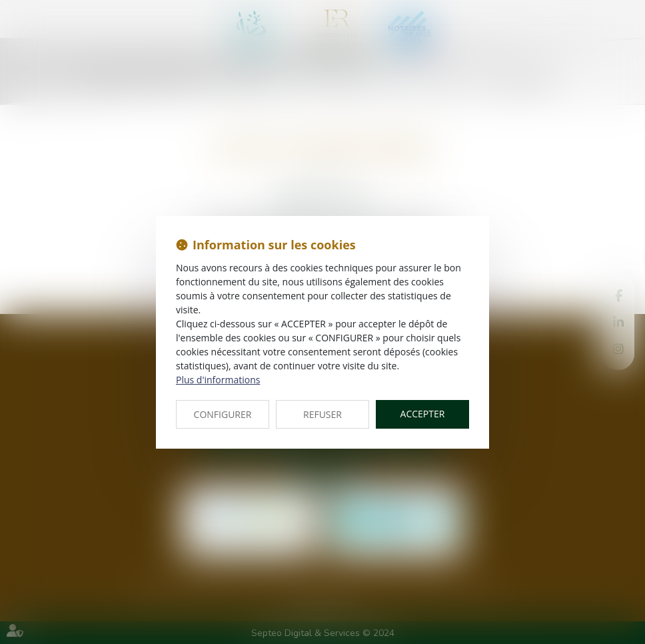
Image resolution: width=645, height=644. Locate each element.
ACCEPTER (423, 414)
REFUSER (322, 414)
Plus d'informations (218, 380)
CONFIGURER (223, 414)
